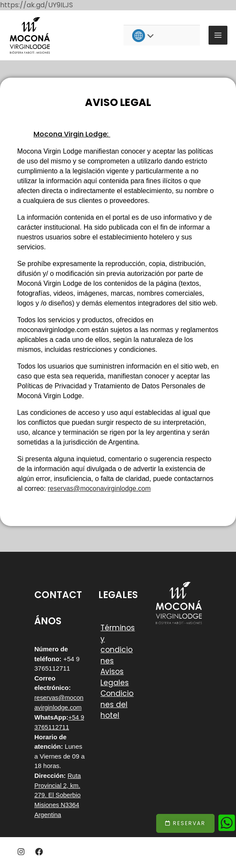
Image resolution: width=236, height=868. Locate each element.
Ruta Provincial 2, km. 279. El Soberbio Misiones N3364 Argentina (58, 794)
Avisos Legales (115, 677)
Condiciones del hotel (117, 705)
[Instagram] (21, 850)
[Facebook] (39, 850)
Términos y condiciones (118, 645)
